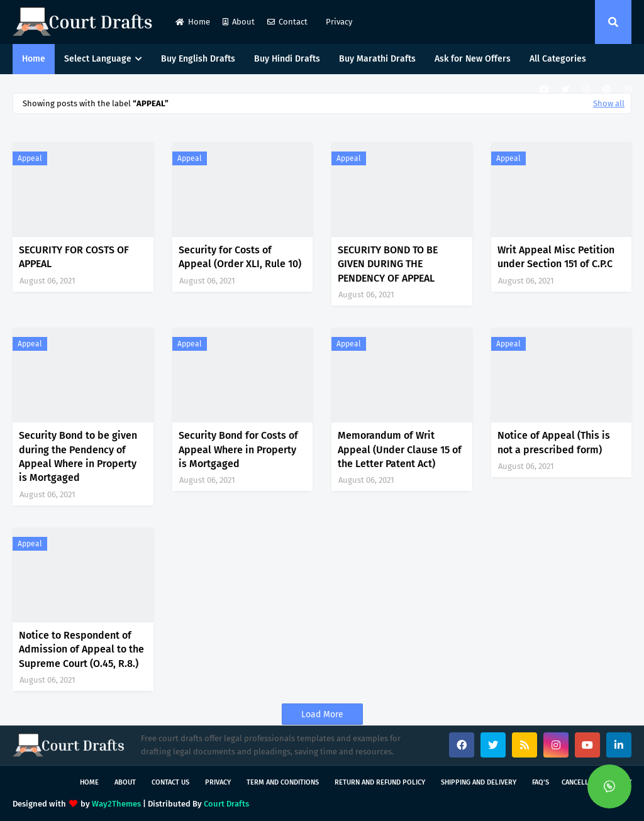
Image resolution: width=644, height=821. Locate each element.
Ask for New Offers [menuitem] (473, 59)
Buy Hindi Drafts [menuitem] (287, 59)
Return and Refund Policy (380, 782)
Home (193, 22)
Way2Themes (116, 804)
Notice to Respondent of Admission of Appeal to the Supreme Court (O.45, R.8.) (81, 649)
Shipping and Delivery (479, 782)
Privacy (338, 22)
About (239, 22)
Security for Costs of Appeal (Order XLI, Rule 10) (240, 257)
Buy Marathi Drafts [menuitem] (377, 59)
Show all (609, 103)
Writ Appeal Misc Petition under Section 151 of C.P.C (556, 257)
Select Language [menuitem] (98, 59)
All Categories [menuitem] (558, 59)
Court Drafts (226, 804)
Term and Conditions (283, 782)
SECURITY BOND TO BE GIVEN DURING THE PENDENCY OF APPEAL (388, 264)
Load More (322, 714)
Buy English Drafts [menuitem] (198, 59)
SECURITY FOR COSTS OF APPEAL (74, 257)
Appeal (30, 158)
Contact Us (170, 782)
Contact (287, 22)
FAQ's (541, 782)
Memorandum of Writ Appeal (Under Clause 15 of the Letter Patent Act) (400, 449)
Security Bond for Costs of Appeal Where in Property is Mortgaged (238, 449)
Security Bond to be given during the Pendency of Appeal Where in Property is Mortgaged (78, 456)
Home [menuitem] (34, 59)
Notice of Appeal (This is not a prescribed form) (554, 442)
